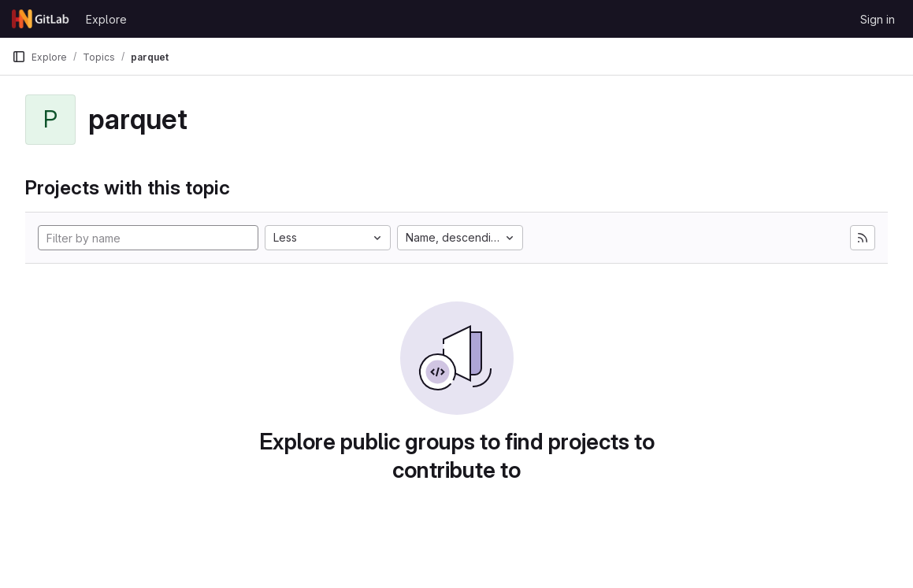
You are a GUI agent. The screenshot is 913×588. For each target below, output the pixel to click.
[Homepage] (41, 19)
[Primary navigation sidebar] (19, 57)
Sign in (878, 19)
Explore (106, 19)
